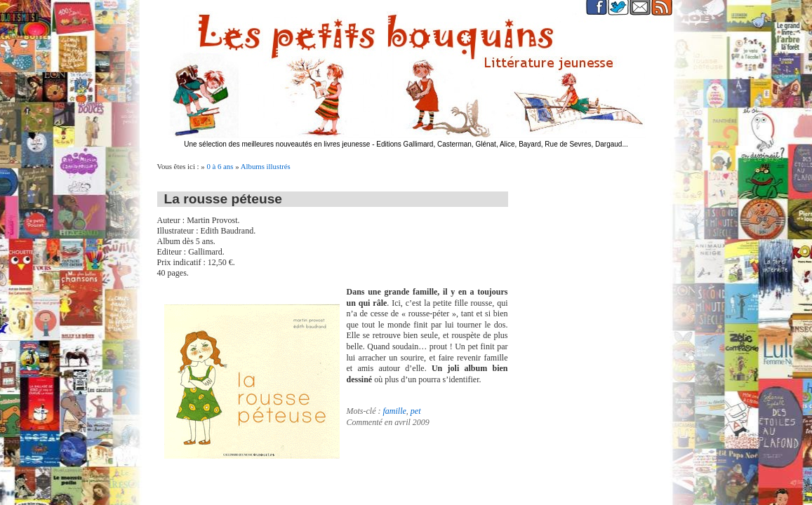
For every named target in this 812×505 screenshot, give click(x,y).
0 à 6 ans (220, 166)
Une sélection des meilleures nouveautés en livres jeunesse (277, 144)
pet (416, 411)
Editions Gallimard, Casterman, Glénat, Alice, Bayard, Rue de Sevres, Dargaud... (502, 144)
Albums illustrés (266, 166)
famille (394, 411)
